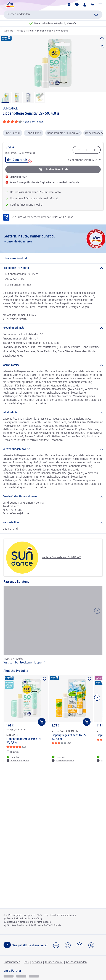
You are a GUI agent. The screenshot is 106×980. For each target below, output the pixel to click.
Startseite (8, 31)
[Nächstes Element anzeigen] (97, 698)
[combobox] (53, 15)
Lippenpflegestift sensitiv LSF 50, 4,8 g (24, 741)
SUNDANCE (10, 109)
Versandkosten (68, 915)
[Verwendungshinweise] (53, 449)
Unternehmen (12, 962)
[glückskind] (9, 976)
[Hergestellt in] (53, 523)
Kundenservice (54, 962)
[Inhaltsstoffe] (53, 413)
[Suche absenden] (96, 15)
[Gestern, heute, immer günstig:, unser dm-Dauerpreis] (53, 239)
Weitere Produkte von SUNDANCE (44, 558)
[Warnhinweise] (53, 365)
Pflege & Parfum (25, 31)
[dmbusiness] (21, 976)
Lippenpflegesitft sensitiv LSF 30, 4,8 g (69, 737)
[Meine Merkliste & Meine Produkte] (77, 5)
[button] (100, 5)
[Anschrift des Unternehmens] (53, 497)
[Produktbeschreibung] (53, 268)
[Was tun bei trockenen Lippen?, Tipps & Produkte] (53, 626)
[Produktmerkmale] (53, 328)
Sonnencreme (61, 31)
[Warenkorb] (92, 5)
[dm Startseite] (10, 5)
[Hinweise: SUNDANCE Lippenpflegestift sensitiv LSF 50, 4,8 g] (13, 752)
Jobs (26, 962)
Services (37, 962)
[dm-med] (34, 976)
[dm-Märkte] (69, 5)
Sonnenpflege (44, 31)
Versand (30, 153)
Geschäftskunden (76, 962)
